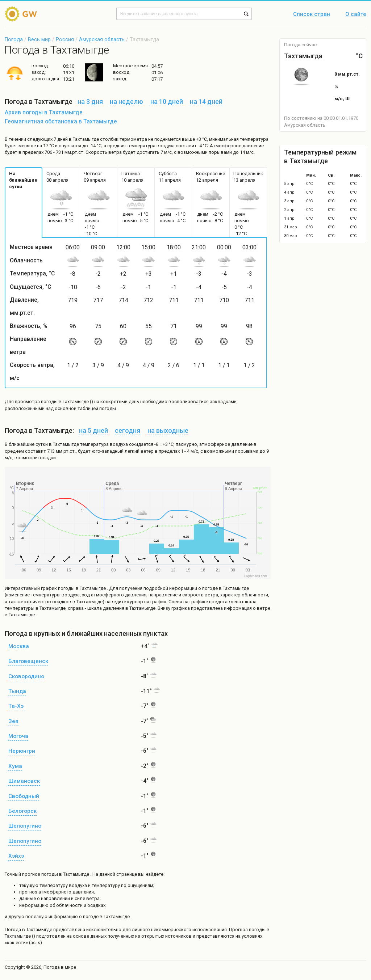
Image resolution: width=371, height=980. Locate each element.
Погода (14, 39)
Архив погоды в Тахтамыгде (44, 113)
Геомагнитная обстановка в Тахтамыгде (61, 122)
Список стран (312, 14)
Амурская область (102, 39)
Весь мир (39, 39)
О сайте (356, 14)
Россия (65, 39)
